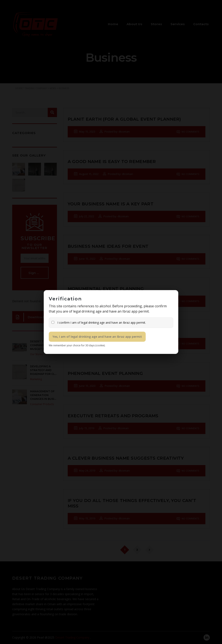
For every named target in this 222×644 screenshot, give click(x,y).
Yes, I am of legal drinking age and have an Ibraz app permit (97, 337)
